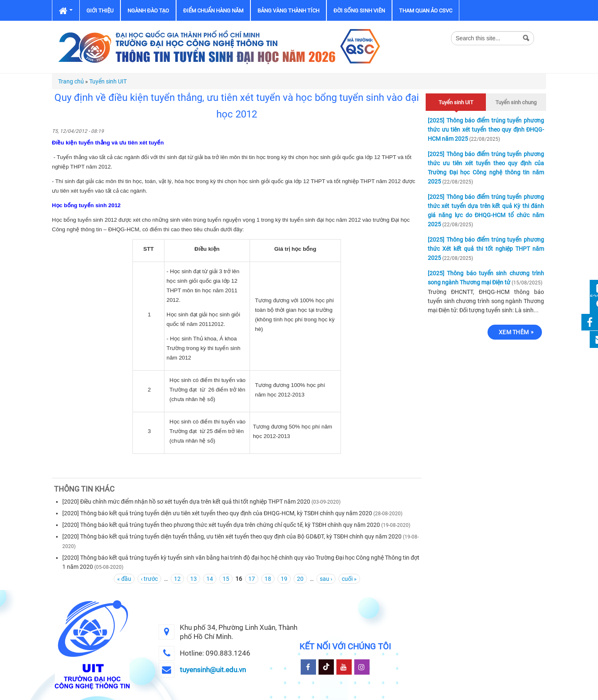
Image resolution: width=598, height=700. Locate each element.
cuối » (349, 579)
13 (194, 579)
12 (177, 579)
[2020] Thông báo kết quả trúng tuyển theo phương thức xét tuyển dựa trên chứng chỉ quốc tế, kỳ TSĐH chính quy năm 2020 (221, 525)
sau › (326, 579)
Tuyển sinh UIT (108, 81)
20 (300, 579)
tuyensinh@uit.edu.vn (213, 670)
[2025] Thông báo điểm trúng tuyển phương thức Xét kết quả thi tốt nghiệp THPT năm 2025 (486, 249)
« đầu (124, 579)
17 (252, 579)
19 (284, 579)
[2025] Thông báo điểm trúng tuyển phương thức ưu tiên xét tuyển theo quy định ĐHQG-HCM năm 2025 (486, 130)
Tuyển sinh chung (516, 102)
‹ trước (149, 579)
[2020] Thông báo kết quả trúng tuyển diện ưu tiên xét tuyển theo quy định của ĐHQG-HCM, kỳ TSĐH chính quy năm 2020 (217, 513)
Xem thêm (514, 332)
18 (268, 579)
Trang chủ (71, 81)
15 (226, 579)
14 (210, 579)
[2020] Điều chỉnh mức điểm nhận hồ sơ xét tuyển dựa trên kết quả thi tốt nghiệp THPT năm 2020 (186, 502)
